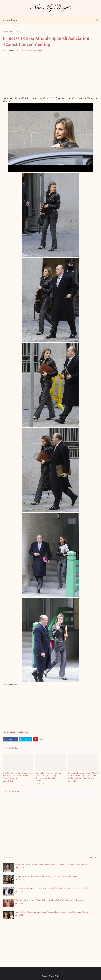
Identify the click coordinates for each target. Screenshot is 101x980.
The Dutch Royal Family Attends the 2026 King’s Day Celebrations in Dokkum (50, 900)
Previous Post (9, 857)
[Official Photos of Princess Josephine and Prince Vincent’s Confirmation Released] (8, 868)
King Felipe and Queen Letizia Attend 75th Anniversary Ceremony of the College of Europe (49, 777)
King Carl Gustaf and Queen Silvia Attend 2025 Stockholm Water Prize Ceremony (18, 775)
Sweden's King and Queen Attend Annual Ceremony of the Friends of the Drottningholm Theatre (83, 775)
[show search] (97, 20)
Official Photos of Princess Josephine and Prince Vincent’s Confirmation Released (51, 865)
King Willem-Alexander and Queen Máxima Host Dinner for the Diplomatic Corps (52, 912)
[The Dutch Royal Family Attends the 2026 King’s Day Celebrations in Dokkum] (8, 903)
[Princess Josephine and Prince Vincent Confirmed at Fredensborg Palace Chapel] (8, 891)
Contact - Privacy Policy (51, 976)
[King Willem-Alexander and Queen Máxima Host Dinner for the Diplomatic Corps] (8, 915)
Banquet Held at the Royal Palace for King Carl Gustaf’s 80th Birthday (46, 876)
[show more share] (41, 739)
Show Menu (11, 20)
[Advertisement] (50, 74)
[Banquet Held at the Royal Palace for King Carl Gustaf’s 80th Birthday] (8, 879)
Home (5, 32)
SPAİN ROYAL (24, 732)
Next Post (93, 857)
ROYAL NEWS (13, 32)
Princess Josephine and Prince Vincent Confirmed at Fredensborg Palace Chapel (51, 888)
